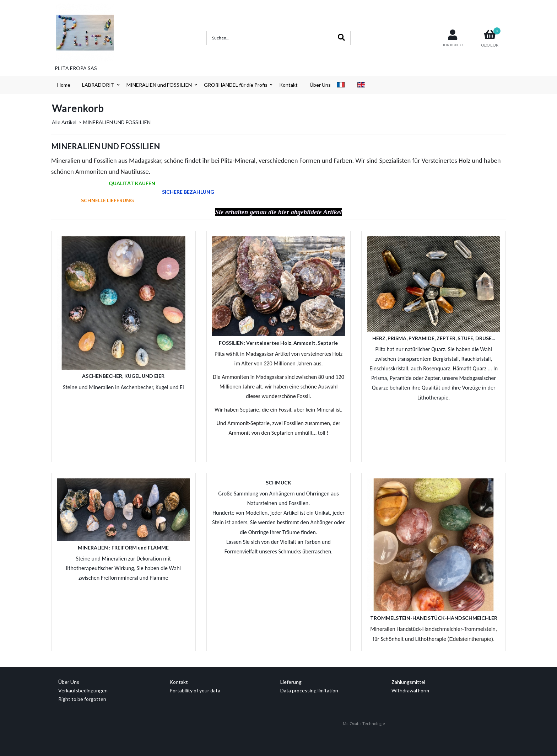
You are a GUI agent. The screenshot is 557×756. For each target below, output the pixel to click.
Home (64, 85)
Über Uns (320, 85)
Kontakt (288, 85)
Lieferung (291, 682)
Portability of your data (195, 690)
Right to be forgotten (82, 699)
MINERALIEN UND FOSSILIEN (117, 122)
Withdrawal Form (410, 690)
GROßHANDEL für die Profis (236, 85)
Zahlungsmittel (408, 682)
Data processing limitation (309, 690)
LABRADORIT (98, 85)
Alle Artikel (64, 122)
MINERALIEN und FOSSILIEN (159, 85)
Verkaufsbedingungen (83, 690)
